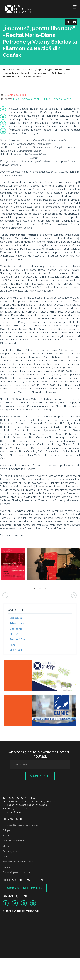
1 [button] (35, 589)
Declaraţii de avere (12, 851)
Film (12, 645)
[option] (13, 564)
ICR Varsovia (25, 99)
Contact (7, 867)
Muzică (14, 634)
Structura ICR (10, 835)
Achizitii (7, 856)
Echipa (6, 830)
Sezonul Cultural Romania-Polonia (52, 99)
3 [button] (45, 589)
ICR (15, 99)
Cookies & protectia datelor (16, 872)
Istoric (6, 846)
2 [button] (40, 589)
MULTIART (16, 650)
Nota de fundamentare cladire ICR (20, 862)
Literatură (16, 618)
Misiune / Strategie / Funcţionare (20, 825)
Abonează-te (40, 776)
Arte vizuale (17, 623)
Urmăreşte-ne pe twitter (25, 888)
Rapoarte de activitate (14, 841)
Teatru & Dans (18, 640)
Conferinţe (16, 629)
